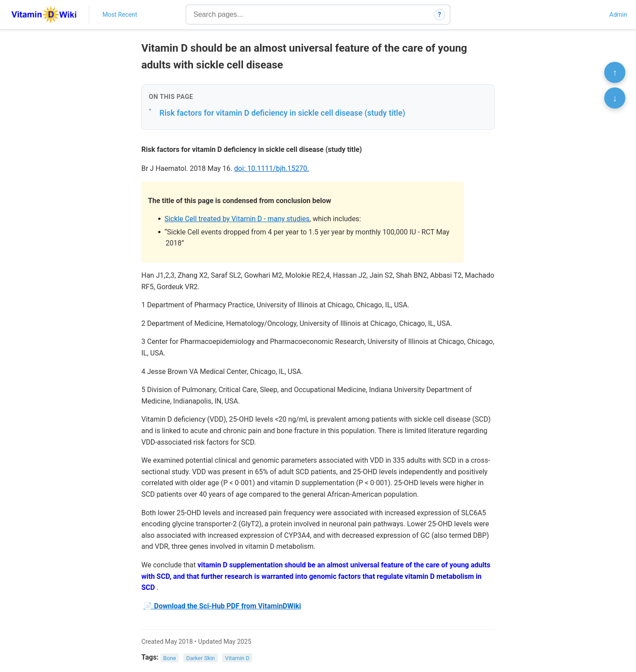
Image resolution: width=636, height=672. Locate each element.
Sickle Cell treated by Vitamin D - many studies (237, 219)
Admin (618, 15)
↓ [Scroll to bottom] (615, 98)
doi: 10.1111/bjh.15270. (272, 168)
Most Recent (120, 15)
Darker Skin (201, 658)
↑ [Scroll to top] (615, 72)
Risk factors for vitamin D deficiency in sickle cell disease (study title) (282, 113)
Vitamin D (237, 658)
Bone (170, 658)
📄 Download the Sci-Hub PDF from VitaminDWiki (222, 606)
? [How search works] (440, 15)
